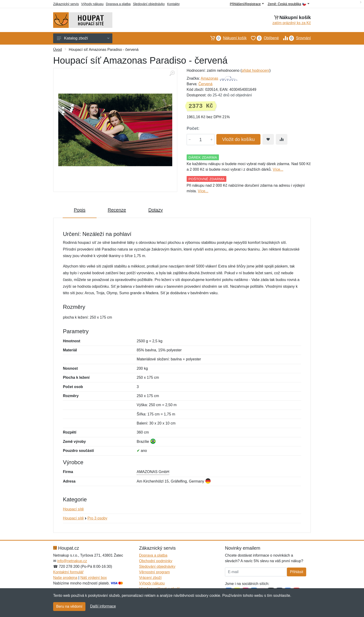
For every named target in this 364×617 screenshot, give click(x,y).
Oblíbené (263, 38)
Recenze (117, 210)
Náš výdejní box (94, 578)
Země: (288, 4)
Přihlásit (297, 572)
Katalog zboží (83, 38)
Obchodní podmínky (156, 561)
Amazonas (209, 78)
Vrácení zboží (150, 578)
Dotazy (156, 210)
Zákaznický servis (66, 4)
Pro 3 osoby (97, 518)
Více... (278, 169)
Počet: (193, 128)
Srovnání (295, 38)
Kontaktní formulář (68, 572)
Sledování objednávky (149, 4)
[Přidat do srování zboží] (282, 139)
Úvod (57, 50)
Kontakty (173, 4)
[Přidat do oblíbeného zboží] (268, 139)
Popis (80, 210)
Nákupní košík (226, 38)
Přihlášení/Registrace (247, 4)
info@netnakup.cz (72, 561)
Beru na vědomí (69, 606)
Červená (205, 84)
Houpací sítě (73, 509)
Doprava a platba (118, 4)
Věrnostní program (154, 572)
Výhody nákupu (92, 4)
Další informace (103, 606)
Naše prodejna (65, 578)
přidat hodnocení (255, 70)
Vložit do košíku (238, 139)
